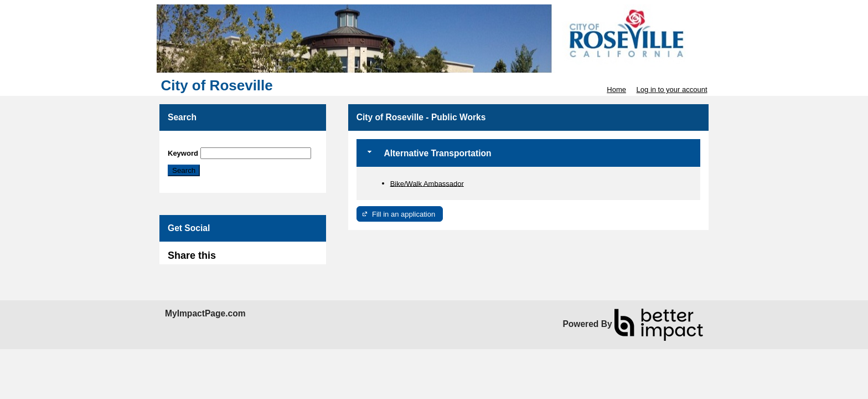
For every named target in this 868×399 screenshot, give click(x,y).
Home (616, 89)
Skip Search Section (200, 143)
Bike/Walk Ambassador (427, 183)
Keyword (183, 153)
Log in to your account (672, 89)
